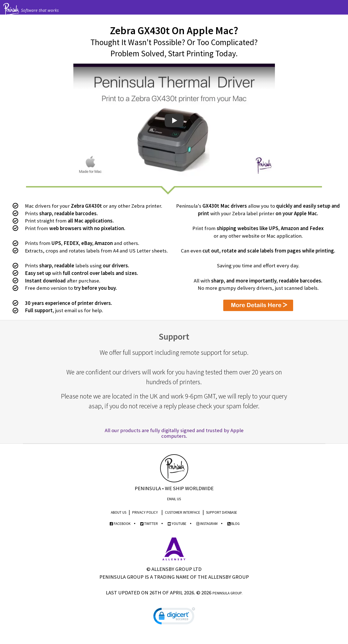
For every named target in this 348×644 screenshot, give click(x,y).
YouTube (177, 524)
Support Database (222, 512)
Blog (233, 524)
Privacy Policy (145, 512)
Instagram (207, 524)
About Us (119, 512)
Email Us (174, 499)
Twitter (149, 524)
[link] (174, 617)
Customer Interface (183, 512)
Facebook (120, 524)
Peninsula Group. (227, 593)
